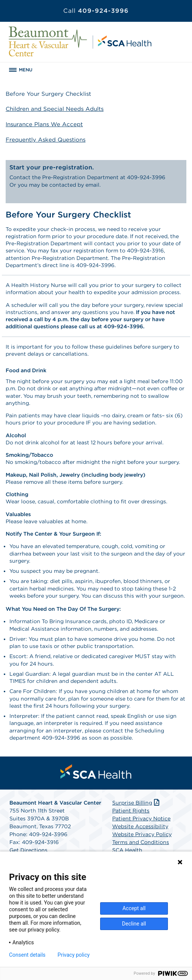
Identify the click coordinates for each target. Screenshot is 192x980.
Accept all (134, 908)
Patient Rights (131, 811)
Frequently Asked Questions (46, 140)
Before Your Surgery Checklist (48, 94)
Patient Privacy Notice (141, 818)
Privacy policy (74, 955)
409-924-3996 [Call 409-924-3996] (96, 11)
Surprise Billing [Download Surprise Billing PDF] (136, 803)
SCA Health (127, 850)
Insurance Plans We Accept (44, 124)
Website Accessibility (140, 826)
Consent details (27, 955)
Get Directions (28, 850)
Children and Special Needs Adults (55, 109)
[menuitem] (96, 772)
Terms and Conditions (141, 842)
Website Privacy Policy (142, 834)
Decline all (134, 924)
